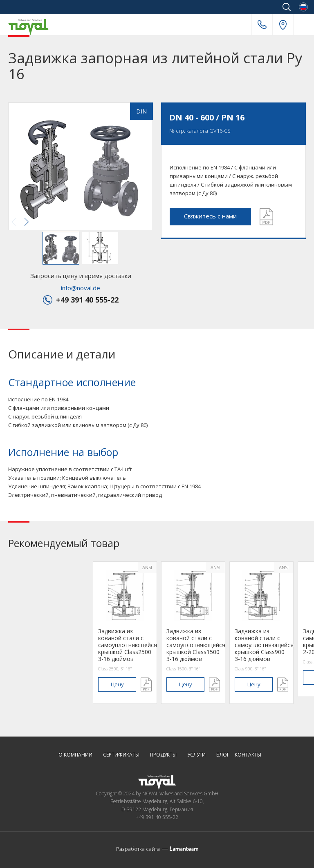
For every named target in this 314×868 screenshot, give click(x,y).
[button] (80, 167)
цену (117, 684)
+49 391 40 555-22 (262, 24)
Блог (223, 755)
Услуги (196, 755)
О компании (75, 755)
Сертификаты (121, 755)
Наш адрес (283, 25)
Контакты (248, 755)
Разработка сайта (138, 849)
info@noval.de (81, 288)
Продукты (163, 755)
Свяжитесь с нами (210, 216)
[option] (125, 633)
